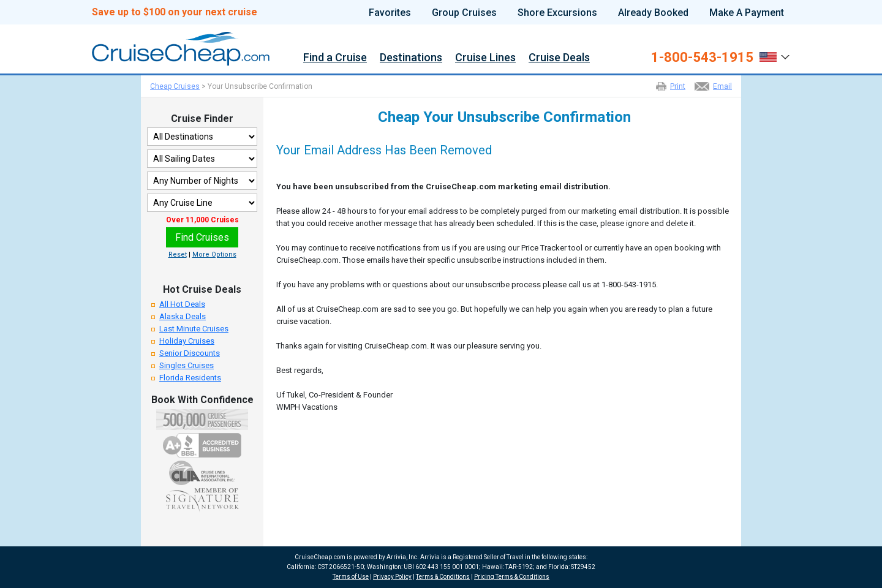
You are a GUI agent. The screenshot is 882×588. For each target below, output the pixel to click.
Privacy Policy (392, 577)
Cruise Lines (485, 58)
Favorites (390, 13)
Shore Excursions (557, 13)
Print (678, 86)
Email (722, 86)
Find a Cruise (335, 58)
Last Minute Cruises (194, 329)
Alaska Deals (183, 316)
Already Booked (653, 13)
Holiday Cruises (187, 341)
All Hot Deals (182, 304)
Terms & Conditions (443, 577)
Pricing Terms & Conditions (512, 577)
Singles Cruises (187, 365)
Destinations (411, 58)
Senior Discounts (190, 353)
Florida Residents (190, 378)
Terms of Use (351, 577)
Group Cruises (464, 13)
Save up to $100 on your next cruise (175, 12)
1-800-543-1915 (702, 58)
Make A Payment (747, 13)
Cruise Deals (559, 58)
